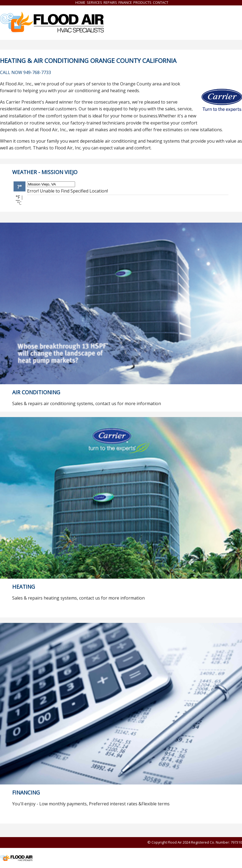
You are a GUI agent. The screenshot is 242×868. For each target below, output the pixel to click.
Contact (161, 2)
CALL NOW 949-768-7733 (25, 72)
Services (94, 2)
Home (80, 2)
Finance (125, 2)
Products (142, 2)
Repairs (110, 2)
